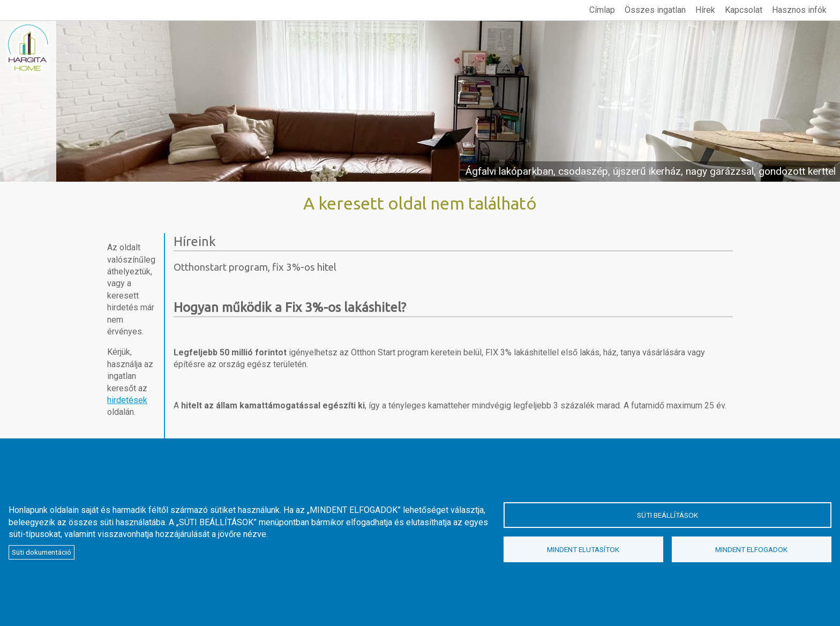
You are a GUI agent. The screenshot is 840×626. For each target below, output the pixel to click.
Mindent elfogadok (751, 549)
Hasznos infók (799, 10)
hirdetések (127, 400)
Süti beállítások (667, 515)
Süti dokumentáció (42, 552)
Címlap (602, 10)
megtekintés (420, 101)
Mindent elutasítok (583, 549)
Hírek (705, 10)
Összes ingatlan (655, 10)
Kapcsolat (744, 10)
